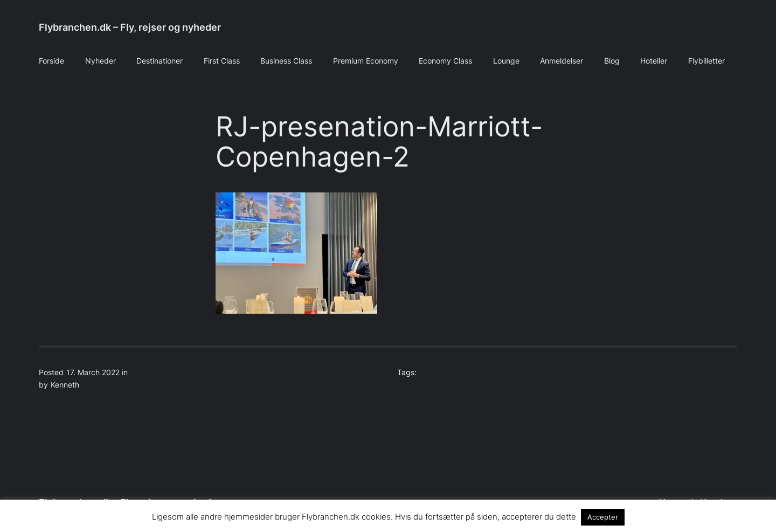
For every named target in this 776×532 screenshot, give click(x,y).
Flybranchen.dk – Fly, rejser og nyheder (130, 27)
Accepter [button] (603, 517)
